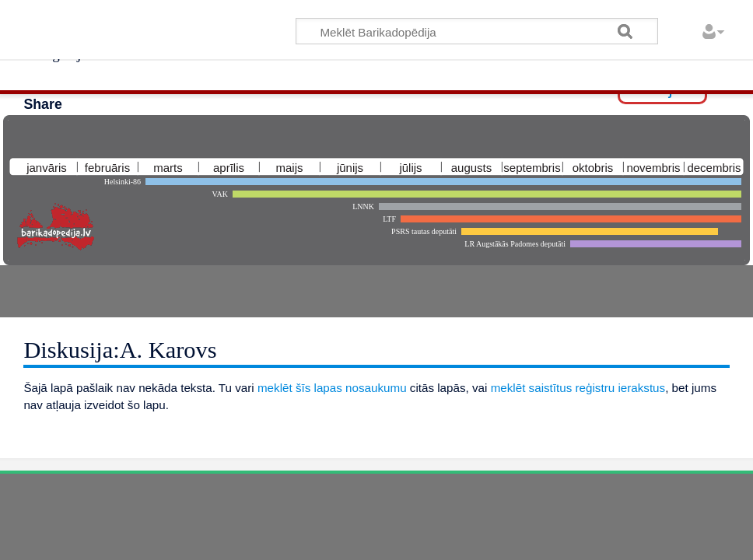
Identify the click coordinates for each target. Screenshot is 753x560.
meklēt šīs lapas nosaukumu (332, 388)
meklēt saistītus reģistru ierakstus (578, 388)
